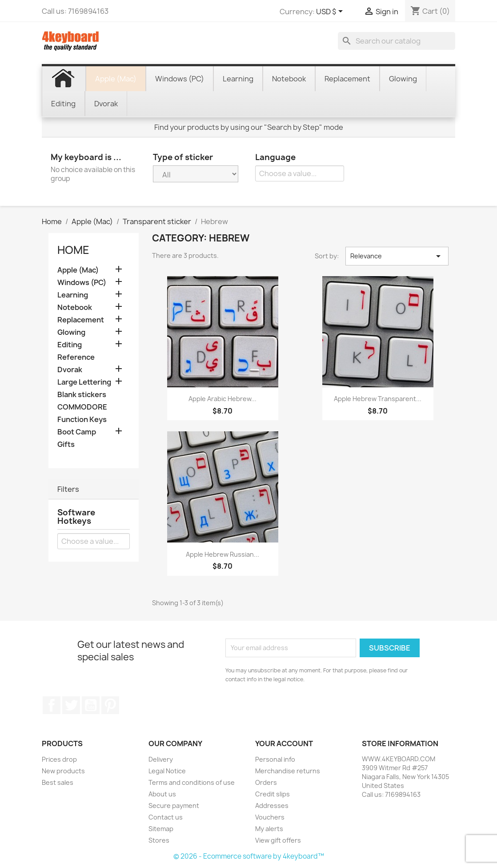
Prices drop (59, 759)
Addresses (272, 806)
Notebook (75, 307)
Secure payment (174, 806)
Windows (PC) (82, 283)
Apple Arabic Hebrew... (222, 399)
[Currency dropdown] (331, 12)
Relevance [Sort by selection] (397, 256)
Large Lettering (84, 382)
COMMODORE (82, 407)
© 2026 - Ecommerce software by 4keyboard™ (249, 856)
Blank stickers (82, 395)
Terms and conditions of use (192, 782)
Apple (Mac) (78, 270)
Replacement (81, 320)
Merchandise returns (288, 771)
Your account (284, 743)
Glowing (71, 332)
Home (73, 250)
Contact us (166, 817)
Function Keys (82, 420)
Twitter (71, 705)
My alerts (269, 829)
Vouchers (270, 817)
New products (63, 771)
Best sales (58, 782)
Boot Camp (77, 432)
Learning (73, 295)
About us (162, 794)
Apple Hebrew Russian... (222, 554)
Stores (159, 840)
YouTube (91, 705)
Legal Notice (167, 771)
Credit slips (273, 794)
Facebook (52, 705)
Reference (76, 357)
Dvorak (70, 370)
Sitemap (161, 829)
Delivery (161, 759)
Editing (70, 345)
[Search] (397, 41)
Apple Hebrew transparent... (378, 399)
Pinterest (110, 705)
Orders (266, 782)
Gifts (66, 444)
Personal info (275, 759)
